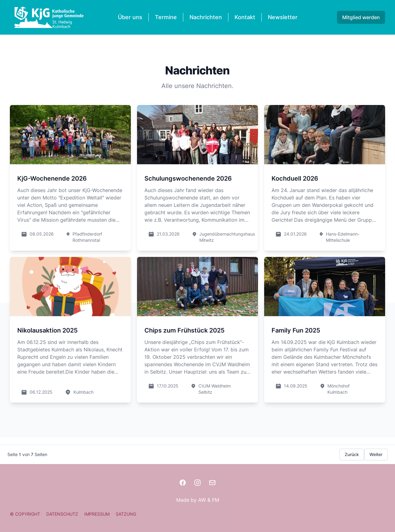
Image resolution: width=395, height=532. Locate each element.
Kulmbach (83, 392)
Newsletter (283, 17)
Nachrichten (206, 17)
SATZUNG (126, 514)
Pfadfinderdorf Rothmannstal (87, 237)
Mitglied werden (361, 17)
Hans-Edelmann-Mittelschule (343, 237)
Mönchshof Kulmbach (339, 389)
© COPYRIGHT (25, 514)
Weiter (376, 454)
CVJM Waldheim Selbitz (215, 389)
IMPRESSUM (97, 514)
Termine (166, 17)
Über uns (130, 17)
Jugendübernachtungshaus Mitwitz (227, 237)
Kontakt (245, 17)
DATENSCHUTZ (62, 514)
